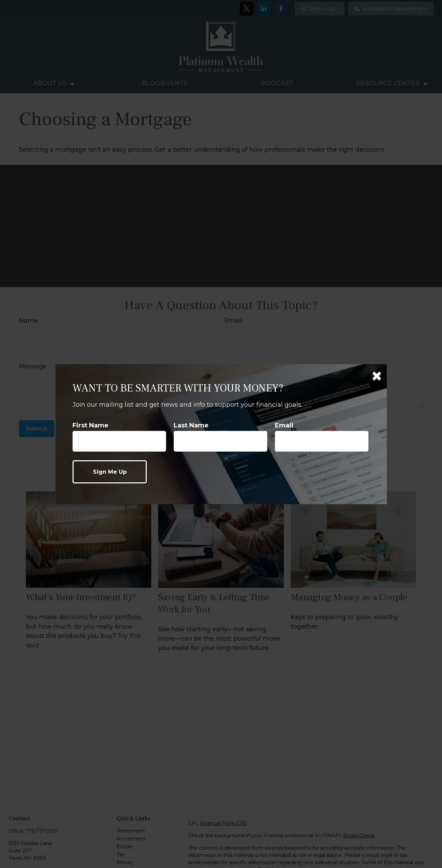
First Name (90, 425)
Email (284, 425)
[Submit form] (110, 472)
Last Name (191, 425)
